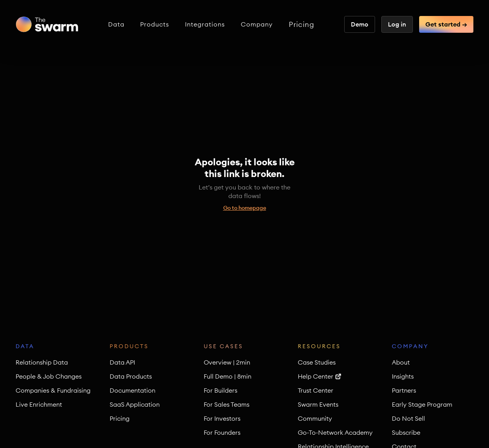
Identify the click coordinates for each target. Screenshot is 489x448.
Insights (403, 376)
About (401, 362)
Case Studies (317, 362)
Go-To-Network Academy (335, 432)
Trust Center (316, 390)
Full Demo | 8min (228, 376)
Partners (404, 390)
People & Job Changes (49, 376)
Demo (360, 24)
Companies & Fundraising (53, 390)
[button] (116, 24)
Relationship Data (42, 362)
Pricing (302, 25)
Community (315, 418)
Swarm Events (318, 404)
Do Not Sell (408, 418)
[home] (47, 25)
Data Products (131, 376)
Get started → (446, 24)
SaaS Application (135, 404)
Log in (397, 24)
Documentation (132, 390)
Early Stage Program (422, 404)
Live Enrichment (39, 404)
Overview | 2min (227, 362)
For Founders (222, 432)
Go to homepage (245, 208)
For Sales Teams (227, 404)
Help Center (316, 376)
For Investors (222, 418)
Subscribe (406, 432)
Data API (122, 362)
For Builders (220, 390)
